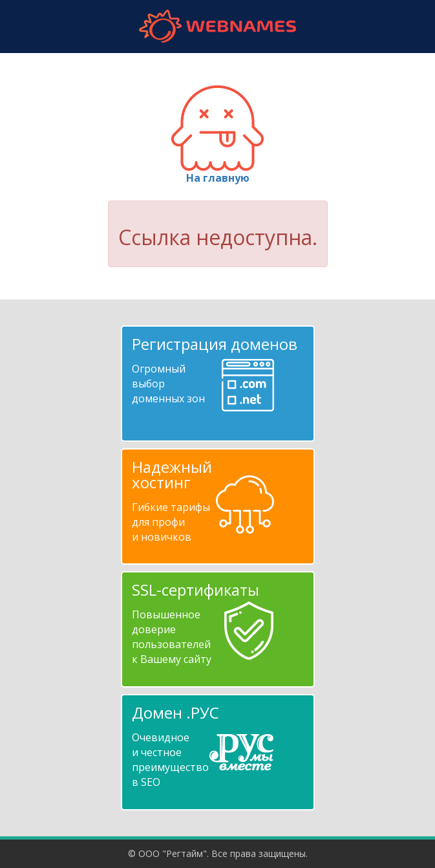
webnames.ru (218, 26)
